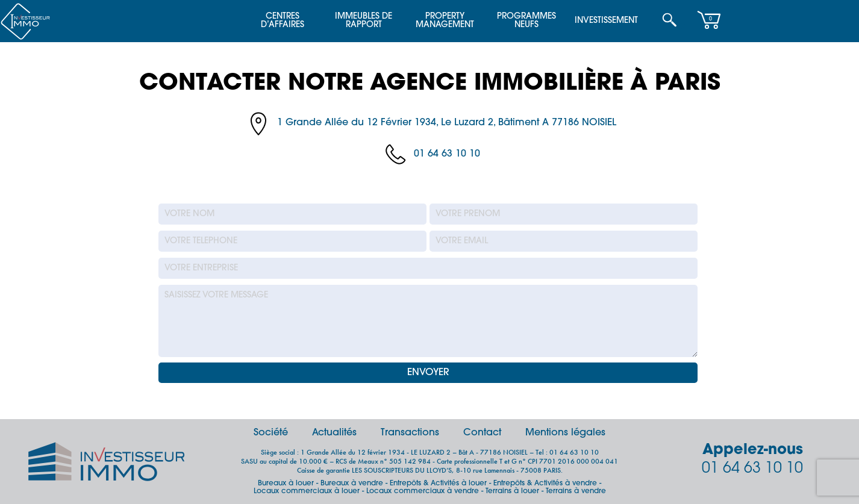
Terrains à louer (512, 491)
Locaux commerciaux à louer (307, 491)
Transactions (410, 433)
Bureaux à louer (286, 484)
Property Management (445, 21)
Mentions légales (565, 433)
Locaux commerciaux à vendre (423, 491)
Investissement (606, 21)
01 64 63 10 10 (447, 154)
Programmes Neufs (526, 21)
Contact (482, 433)
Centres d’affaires (283, 21)
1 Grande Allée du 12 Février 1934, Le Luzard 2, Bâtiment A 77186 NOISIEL (447, 123)
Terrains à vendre (576, 491)
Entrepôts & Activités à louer (438, 484)
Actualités (334, 433)
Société (271, 433)
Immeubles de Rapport (364, 21)
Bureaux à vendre (352, 484)
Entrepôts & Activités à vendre (545, 484)
